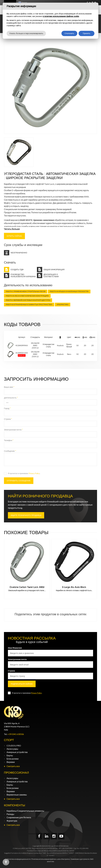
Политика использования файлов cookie (46, 859)
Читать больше (12, 229)
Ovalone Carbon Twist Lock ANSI (74, 587)
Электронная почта (13, 430)
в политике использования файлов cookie (61, 16)
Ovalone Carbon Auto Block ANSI (27, 587)
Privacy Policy (34, 473)
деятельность (11, 398)
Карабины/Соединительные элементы (25, 811)
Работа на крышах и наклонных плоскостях (69, 291)
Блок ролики (13, 759)
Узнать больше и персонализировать (26, 33)
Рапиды (10, 814)
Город (7, 408)
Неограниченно (19, 253)
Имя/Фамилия (15, 648)
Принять (87, 33)
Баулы (10, 755)
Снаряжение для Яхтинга (19, 817)
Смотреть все (13, 766)
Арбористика (63, 304)
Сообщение (10, 451)
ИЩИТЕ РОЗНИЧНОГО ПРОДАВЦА (26, 515)
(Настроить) (65, 859)
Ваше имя (9, 387)
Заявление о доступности (80, 859)
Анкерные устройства (17, 752)
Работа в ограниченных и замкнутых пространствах (29, 304)
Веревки (11, 762)
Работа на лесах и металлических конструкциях (27, 296)
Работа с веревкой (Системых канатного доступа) (28, 300)
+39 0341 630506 (16, 734)
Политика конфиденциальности (19, 859)
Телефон (9, 440)
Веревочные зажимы (17, 795)
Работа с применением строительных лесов (26, 291)
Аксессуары (12, 749)
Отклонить (69, 33)
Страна (8, 419)
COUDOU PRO (14, 746)
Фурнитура (12, 821)
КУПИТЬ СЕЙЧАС (14, 236)
